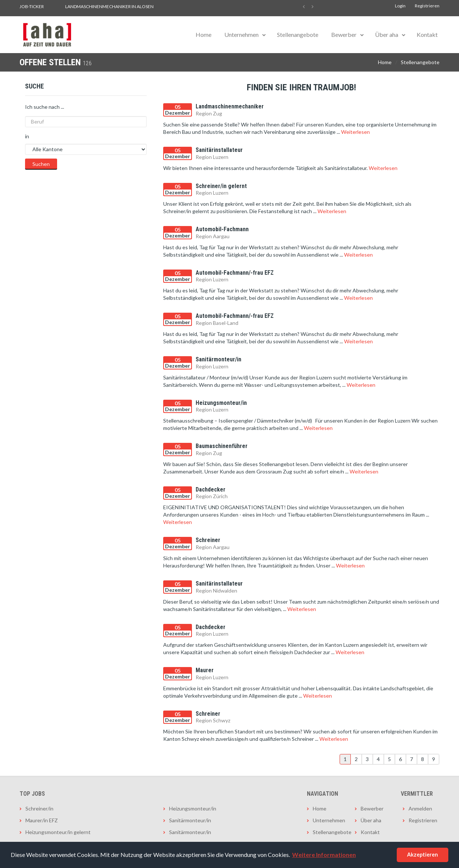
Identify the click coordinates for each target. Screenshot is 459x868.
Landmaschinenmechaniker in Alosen (109, 6)
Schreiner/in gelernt (221, 186)
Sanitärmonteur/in (218, 359)
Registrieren (427, 6)
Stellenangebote (298, 34)
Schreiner (208, 540)
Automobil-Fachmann (222, 229)
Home (204, 34)
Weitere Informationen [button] (324, 855)
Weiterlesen (355, 132)
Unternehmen (241, 34)
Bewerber (344, 34)
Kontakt (427, 34)
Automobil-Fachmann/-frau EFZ (235, 273)
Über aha (387, 34)
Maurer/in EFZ (42, 820)
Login (400, 6)
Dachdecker (211, 489)
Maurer (205, 670)
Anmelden (420, 808)
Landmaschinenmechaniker (230, 106)
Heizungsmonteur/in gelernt (58, 832)
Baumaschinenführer (222, 446)
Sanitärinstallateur (219, 150)
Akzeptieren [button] (423, 855)
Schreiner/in (39, 808)
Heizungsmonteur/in (221, 403)
